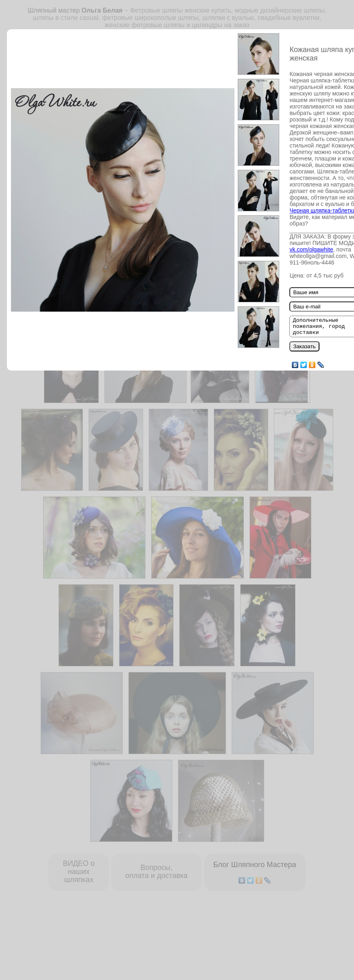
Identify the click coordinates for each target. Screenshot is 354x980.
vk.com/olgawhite (311, 249)
